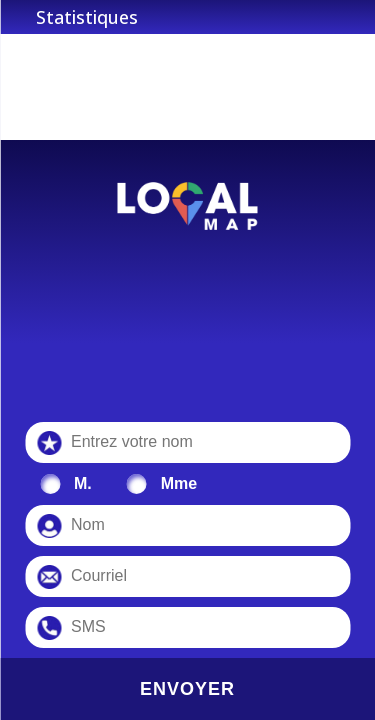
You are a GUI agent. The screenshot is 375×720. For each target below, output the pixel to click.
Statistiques (87, 17)
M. (83, 483)
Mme (179, 483)
